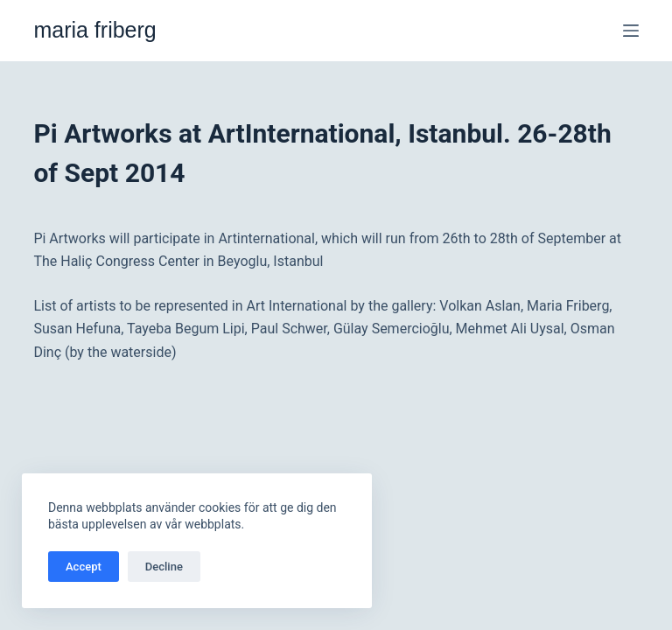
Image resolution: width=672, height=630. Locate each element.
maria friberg (94, 30)
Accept (84, 567)
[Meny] (631, 31)
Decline (164, 567)
